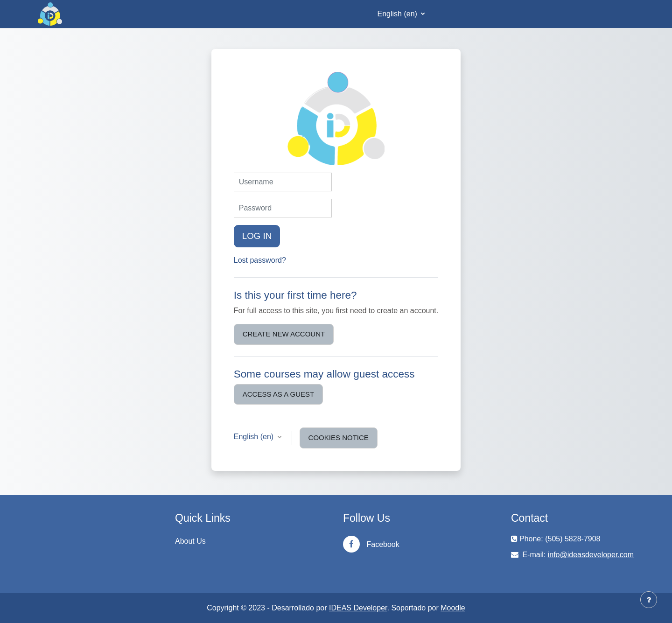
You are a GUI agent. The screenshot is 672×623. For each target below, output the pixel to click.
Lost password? (260, 260)
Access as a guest (278, 394)
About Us (190, 541)
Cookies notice (339, 437)
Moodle (453, 608)
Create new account (284, 334)
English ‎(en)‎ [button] (255, 437)
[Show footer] (649, 600)
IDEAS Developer (358, 608)
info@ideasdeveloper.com (591, 555)
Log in (257, 236)
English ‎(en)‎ (399, 14)
